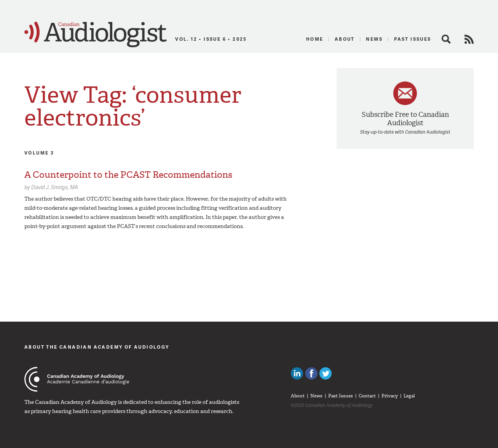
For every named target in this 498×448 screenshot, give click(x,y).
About (345, 39)
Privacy (390, 396)
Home (315, 39)
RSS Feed (469, 39)
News (374, 39)
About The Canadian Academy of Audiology (97, 347)
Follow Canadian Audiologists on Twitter (326, 373)
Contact (367, 396)
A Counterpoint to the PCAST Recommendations (128, 175)
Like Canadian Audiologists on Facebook (311, 373)
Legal (409, 396)
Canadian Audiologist (96, 35)
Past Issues (413, 39)
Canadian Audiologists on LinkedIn (297, 373)
